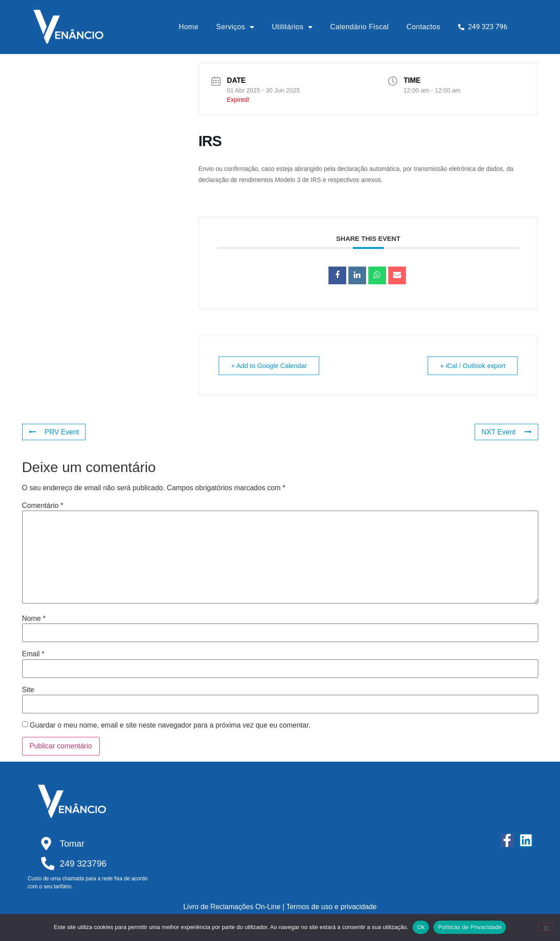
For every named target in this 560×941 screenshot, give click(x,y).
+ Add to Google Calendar (270, 366)
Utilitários (292, 27)
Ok (421, 927)
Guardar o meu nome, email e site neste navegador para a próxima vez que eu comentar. (170, 725)
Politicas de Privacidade (470, 927)
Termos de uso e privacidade (331, 907)
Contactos (423, 27)
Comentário (43, 506)
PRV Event (54, 432)
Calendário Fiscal (359, 27)
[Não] (546, 927)
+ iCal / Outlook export (472, 366)
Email (33, 654)
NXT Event (506, 432)
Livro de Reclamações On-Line (232, 907)
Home (189, 27)
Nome (34, 619)
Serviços (235, 27)
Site (28, 690)
